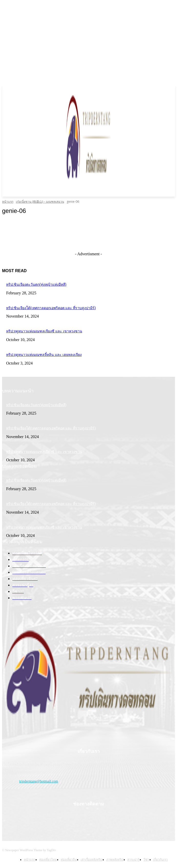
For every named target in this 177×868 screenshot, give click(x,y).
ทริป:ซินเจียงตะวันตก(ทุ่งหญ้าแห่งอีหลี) (36, 284)
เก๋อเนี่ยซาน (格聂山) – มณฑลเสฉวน (40, 202)
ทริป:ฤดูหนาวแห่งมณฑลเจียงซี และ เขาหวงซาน (44, 331)
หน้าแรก (8, 202)
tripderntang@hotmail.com (39, 781)
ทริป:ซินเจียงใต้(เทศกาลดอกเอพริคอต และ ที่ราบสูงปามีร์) (51, 308)
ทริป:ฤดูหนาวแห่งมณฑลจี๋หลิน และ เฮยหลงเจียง (44, 355)
